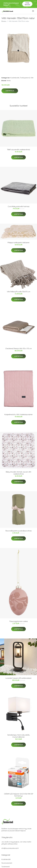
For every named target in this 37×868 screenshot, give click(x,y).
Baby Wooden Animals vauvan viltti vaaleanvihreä (18, 473)
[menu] (33, 11)
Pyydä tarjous (27, 4)
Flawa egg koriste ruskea (19, 621)
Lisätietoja (10, 91)
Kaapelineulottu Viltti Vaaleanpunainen (18, 414)
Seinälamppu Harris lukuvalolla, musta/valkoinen (19, 736)
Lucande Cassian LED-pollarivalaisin (18, 678)
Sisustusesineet (7, 863)
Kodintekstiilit (15, 78)
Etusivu (4, 21)
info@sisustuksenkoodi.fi (10, 848)
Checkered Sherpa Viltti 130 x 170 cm (18, 349)
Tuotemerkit (6, 867)
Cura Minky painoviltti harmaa (19, 206)
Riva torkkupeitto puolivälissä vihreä (18, 531)
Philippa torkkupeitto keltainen (18, 243)
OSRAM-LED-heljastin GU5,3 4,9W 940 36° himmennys (19, 795)
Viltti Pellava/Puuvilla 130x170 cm (19, 292)
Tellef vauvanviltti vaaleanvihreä (18, 150)
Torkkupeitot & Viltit (27, 78)
